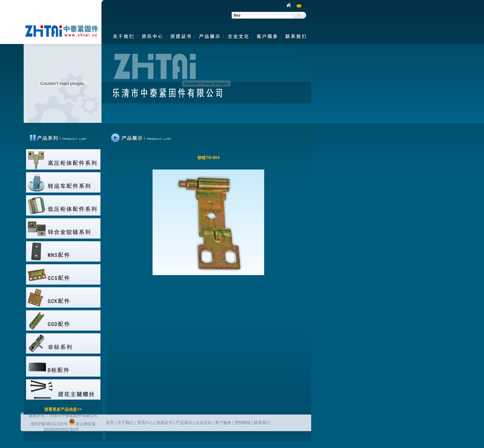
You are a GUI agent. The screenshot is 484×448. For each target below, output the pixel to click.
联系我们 (262, 423)
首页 (110, 423)
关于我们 (125, 423)
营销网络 (243, 423)
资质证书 (164, 423)
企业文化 (204, 423)
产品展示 (184, 423)
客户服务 (223, 423)
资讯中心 (145, 423)
